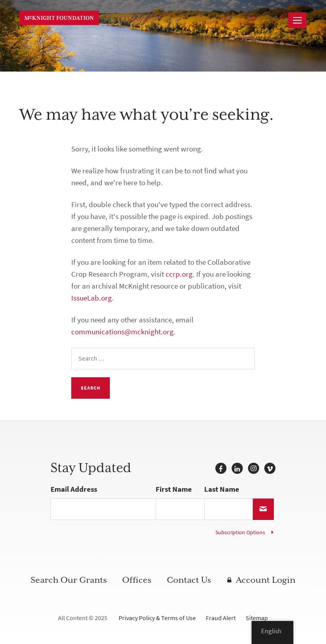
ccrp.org (179, 274)
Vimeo (270, 468)
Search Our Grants (69, 580)
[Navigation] (297, 20)
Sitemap (257, 618)
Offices (137, 580)
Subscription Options (240, 532)
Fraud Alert (221, 618)
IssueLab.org (92, 298)
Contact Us (189, 580)
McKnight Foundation (59, 18)
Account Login (266, 580)
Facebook (221, 468)
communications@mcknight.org (122, 332)
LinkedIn (237, 468)
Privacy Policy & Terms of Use (157, 618)
